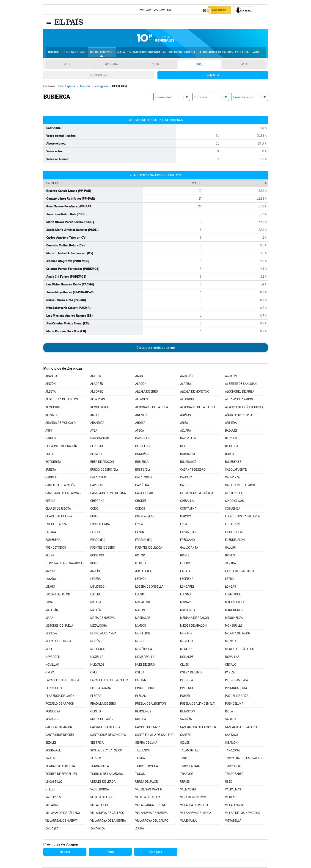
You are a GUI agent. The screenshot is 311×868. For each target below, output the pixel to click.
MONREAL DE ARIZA (103, 634)
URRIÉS (185, 782)
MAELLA (96, 603)
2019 (67, 65)
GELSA (50, 556)
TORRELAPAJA (190, 767)
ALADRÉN (97, 384)
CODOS (140, 509)
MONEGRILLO (234, 626)
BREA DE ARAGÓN (102, 462)
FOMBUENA (53, 540)
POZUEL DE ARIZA (237, 696)
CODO (94, 509)
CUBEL (95, 517)
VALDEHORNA (100, 790)
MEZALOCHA (99, 626)
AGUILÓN (231, 377)
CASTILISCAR (144, 494)
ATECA (140, 431)
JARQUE (51, 572)
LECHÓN (141, 579)
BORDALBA (188, 455)
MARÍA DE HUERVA (102, 618)
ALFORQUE (187, 400)
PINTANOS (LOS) (236, 689)
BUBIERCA (142, 462)
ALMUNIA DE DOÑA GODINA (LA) (245, 408)
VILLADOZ (52, 806)
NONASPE (187, 657)
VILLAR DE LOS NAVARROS (243, 814)
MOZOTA (231, 642)
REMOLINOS (143, 712)
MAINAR (185, 603)
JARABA (230, 564)
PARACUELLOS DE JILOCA (62, 681)
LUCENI (95, 595)
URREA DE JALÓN (147, 782)
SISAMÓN (231, 743)
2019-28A (111, 65)
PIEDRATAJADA (100, 689)
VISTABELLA (233, 821)
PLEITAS (96, 696)
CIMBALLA (187, 501)
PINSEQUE (187, 689)
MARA (49, 618)
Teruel (110, 852)
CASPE (185, 486)
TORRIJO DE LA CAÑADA (107, 775)
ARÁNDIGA (97, 423)
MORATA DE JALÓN (238, 634)
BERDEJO (97, 447)
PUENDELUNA (234, 704)
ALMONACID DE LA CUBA (152, 408)
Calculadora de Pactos (215, 53)
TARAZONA (232, 751)
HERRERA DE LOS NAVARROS (65, 564)
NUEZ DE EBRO (145, 665)
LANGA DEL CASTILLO (239, 572)
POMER (185, 696)
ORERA (50, 673)
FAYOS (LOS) (188, 533)
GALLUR (230, 548)
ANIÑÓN (186, 416)
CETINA (50, 501)
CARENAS (97, 486)
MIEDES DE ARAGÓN (193, 626)
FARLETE (96, 533)
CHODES (141, 501)
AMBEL (95, 416)
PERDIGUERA (54, 689)
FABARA (51, 533)
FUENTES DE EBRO (103, 548)
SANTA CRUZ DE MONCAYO (108, 735)
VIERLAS (231, 798)
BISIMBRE (97, 455)
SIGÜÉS (185, 743)
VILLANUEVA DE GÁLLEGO (107, 814)
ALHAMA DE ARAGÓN (239, 400)
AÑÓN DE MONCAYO (238, 416)
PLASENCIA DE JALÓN (60, 696)
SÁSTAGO (231, 735)
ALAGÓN (141, 384)
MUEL (49, 650)
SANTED (186, 735)
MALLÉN (96, 611)
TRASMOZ (187, 775)
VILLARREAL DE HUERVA (61, 821)
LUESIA (140, 595)
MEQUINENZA (234, 618)
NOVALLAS (232, 657)
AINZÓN (51, 384)
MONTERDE (143, 634)
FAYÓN (140, 533)
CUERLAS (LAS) (145, 517)
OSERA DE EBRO (191, 673)
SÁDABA (231, 720)
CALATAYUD (98, 478)
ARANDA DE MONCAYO (61, 423)
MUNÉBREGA (144, 650)
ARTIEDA (231, 423)
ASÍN (49, 431)
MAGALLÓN (143, 603)
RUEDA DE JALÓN (102, 720)
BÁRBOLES (142, 439)
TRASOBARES (234, 775)
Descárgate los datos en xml (155, 348)
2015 (200, 65)
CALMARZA (232, 478)
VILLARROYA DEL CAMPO (152, 821)
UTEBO (50, 790)
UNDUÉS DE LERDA (103, 782)
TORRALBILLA (100, 767)
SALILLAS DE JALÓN (59, 728)
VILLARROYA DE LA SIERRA (108, 821)
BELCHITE (231, 439)
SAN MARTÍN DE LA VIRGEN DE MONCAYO (200, 728)
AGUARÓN (187, 377)
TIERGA (140, 759)
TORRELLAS (233, 767)
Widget (258, 53)
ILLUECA (141, 564)
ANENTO (141, 416)
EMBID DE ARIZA (56, 525)
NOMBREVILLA (145, 657)
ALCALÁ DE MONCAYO (195, 392)
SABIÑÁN (186, 720)
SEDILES (51, 743)
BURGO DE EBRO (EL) (104, 470)
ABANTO (51, 377)
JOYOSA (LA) (144, 572)
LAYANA (51, 579)
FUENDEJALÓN (235, 540)
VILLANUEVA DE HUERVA (151, 814)
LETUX (229, 579)
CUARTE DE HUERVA (59, 517)
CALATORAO (143, 478)
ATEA (94, 431)
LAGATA (185, 572)
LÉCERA (95, 579)
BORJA (230, 455)
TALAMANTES (189, 751)
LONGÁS (231, 587)
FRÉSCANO (187, 540)
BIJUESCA (232, 447)
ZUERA (140, 829)
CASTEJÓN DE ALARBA (240, 486)
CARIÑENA (142, 486)
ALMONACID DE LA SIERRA (198, 408)
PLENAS (141, 696)
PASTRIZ (141, 681)
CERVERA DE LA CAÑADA (197, 494)
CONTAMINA (188, 509)
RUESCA (141, 720)
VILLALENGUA (234, 806)
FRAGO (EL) (98, 540)
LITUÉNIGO (97, 587)
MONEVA (51, 634)
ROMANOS (52, 720)
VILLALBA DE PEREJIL (194, 806)
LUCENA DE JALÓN (58, 595)
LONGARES (187, 587)
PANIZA (230, 673)
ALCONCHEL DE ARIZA (240, 392)
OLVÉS (184, 665)
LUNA (49, 603)
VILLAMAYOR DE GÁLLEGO (63, 814)
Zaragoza (156, 852)
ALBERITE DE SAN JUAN (241, 384)
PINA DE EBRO (145, 689)
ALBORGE (97, 392)
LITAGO (50, 587)
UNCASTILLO (54, 782)
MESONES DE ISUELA (59, 626)
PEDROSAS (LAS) (236, 681)
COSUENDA (233, 509)
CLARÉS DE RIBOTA (58, 509)
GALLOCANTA (189, 548)
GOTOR (140, 556)
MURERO (186, 650)
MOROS (140, 642)
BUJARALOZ (188, 462)
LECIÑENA (187, 579)
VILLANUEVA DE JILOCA (196, 814)
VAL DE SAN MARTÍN (149, 790)
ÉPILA (139, 525)
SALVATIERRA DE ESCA (105, 728)
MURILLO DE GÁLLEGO (240, 650)
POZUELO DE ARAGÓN (60, 704)
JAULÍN (95, 572)
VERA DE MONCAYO (193, 798)
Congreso (99, 76)
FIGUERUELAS (234, 533)
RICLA (229, 712)
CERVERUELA (234, 494)
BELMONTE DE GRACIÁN (61, 447)
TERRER (96, 759)
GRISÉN (230, 556)
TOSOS (140, 775)
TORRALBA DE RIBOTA (60, 767)
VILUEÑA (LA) (189, 821)
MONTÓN (186, 634)
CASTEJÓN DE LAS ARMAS (63, 494)
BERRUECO (142, 447)
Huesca (65, 852)
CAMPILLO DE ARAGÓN (60, 486)
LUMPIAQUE (233, 595)
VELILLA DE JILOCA (148, 798)
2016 (155, 65)
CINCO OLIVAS (234, 501)
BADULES (231, 431)
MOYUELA (187, 642)
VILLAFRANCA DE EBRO (151, 806)
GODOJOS (97, 556)
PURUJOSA (53, 712)
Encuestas (243, 53)
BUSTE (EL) (143, 470)
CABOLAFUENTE (236, 470)
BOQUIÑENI (143, 455)
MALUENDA (188, 611)
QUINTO (96, 712)
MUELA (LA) (98, 650)
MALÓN (140, 611)
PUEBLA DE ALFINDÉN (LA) (198, 704)
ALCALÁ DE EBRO (147, 392)
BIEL (183, 447)
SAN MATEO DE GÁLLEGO (242, 728)
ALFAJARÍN (98, 400)
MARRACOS (143, 618)
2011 (244, 65)
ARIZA (184, 423)
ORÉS (94, 673)
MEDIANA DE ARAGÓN (195, 618)
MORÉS (95, 642)
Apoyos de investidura (179, 53)
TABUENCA (142, 751)
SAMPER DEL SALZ (148, 728)
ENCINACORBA (100, 525)
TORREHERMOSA (147, 767)
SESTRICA (97, 743)
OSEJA (140, 673)
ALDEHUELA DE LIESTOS (62, 400)
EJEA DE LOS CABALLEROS (243, 517)
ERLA (184, 525)
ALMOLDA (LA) (100, 408)
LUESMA (186, 595)
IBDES (94, 564)
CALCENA (186, 478)
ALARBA (186, 384)
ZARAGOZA (98, 829)
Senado (213, 76)
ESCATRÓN (232, 525)
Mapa (121, 53)
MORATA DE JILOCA (58, 642)
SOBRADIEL (53, 751)
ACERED (96, 377)
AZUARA (186, 431)
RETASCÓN (187, 712)
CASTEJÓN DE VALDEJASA (108, 494)
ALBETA (51, 392)
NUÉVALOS (97, 665)
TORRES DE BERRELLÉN (61, 775)
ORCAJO (231, 665)
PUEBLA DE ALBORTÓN (151, 704)
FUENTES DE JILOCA (149, 548)
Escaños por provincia (144, 53)
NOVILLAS (52, 665)
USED (229, 782)
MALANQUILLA (235, 603)
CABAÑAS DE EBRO (193, 470)
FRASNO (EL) (144, 540)
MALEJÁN (52, 611)
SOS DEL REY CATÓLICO (106, 751)
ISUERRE (186, 564)
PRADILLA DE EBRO (103, 704)
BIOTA (49, 455)
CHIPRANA (97, 501)
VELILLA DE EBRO (102, 798)
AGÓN (139, 377)
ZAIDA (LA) (52, 829)
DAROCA (186, 517)
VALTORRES (53, 798)
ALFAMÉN (142, 400)
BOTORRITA (53, 462)
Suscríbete (221, 11)
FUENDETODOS (56, 548)
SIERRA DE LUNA (146, 743)
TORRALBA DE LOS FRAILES (243, 759)
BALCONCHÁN (100, 439)
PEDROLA (187, 681)
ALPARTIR (52, 416)
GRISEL (185, 556)
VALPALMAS (233, 790)
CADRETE (52, 478)
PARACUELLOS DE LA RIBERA (109, 681)
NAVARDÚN (53, 657)
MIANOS (141, 626)
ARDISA (140, 423)
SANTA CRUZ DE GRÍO (60, 735)
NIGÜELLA (97, 657)
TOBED (185, 759)
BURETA (51, 470)
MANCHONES (234, 611)
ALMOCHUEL (54, 408)
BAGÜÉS (51, 439)
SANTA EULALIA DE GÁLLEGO (154, 735)
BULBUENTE (233, 462)
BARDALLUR (188, 439)
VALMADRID (188, 790)
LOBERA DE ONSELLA (149, 587)
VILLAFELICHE (100, 806)
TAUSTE (51, 759)
